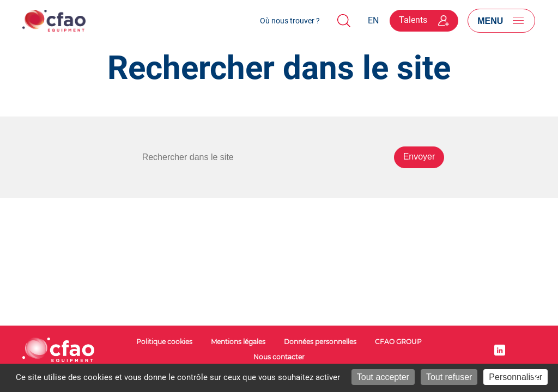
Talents (424, 20)
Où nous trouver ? (290, 21)
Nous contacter (279, 357)
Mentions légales (238, 342)
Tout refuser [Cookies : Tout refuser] (449, 377)
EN (373, 20)
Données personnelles (320, 342)
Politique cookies (164, 342)
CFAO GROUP (398, 342)
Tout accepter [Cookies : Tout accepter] (383, 377)
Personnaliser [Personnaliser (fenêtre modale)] (515, 377)
